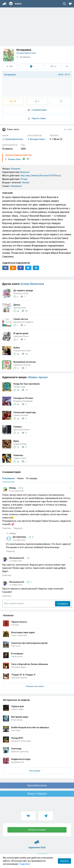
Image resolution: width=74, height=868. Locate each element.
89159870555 (20, 537)
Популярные (8, 478)
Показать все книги (36, 686)
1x (67, 66)
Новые (20, 478)
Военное (25, 172)
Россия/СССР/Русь (50, 176)
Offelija (13, 488)
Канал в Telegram (37, 794)
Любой (26, 183)
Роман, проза (11, 130)
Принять (64, 861)
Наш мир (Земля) (30, 176)
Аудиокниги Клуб (37, 841)
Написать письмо (37, 830)
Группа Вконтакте (37, 785)
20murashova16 (17, 558)
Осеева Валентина (26, 53)
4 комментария (37, 110)
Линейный (16, 186)
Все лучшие (36, 771)
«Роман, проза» (38, 377)
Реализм (16, 169)
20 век (24, 179)
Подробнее (25, 864)
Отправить (63, 604)
